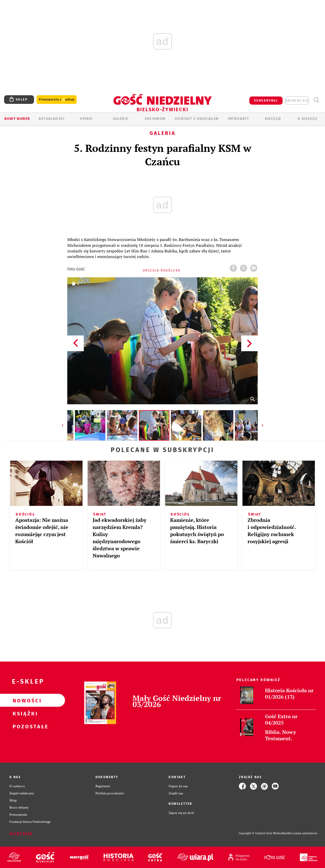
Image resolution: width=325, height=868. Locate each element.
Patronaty (239, 119)
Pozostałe (24, 726)
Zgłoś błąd (21, 833)
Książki (24, 713)
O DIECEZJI (307, 119)
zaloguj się (297, 101)
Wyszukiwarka (316, 100)
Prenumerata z (57, 100)
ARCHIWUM (155, 119)
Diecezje (273, 119)
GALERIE (121, 119)
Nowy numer (17, 119)
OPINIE (86, 119)
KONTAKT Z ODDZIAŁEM (197, 119)
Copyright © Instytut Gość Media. (260, 833)
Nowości (24, 700)
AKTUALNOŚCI (52, 119)
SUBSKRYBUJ (266, 101)
